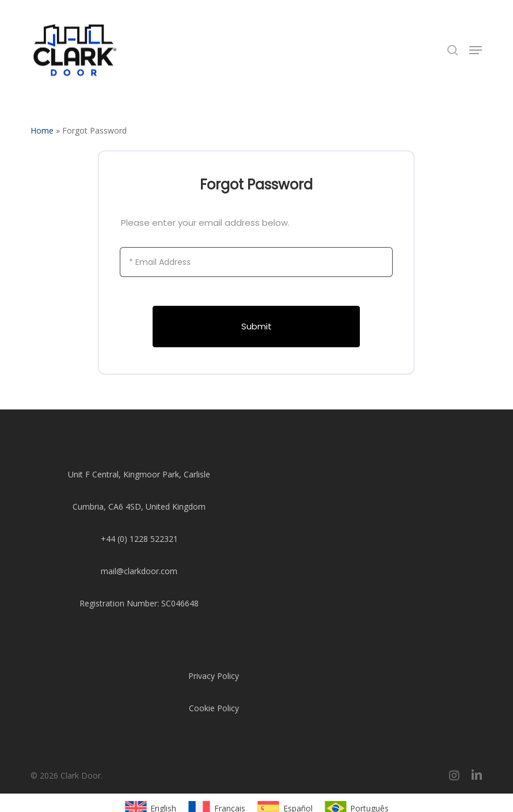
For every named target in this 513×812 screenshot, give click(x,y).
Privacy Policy (214, 676)
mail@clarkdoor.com (139, 571)
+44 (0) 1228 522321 (139, 539)
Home (42, 130)
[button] (476, 50)
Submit (256, 326)
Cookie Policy (214, 708)
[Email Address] (256, 262)
